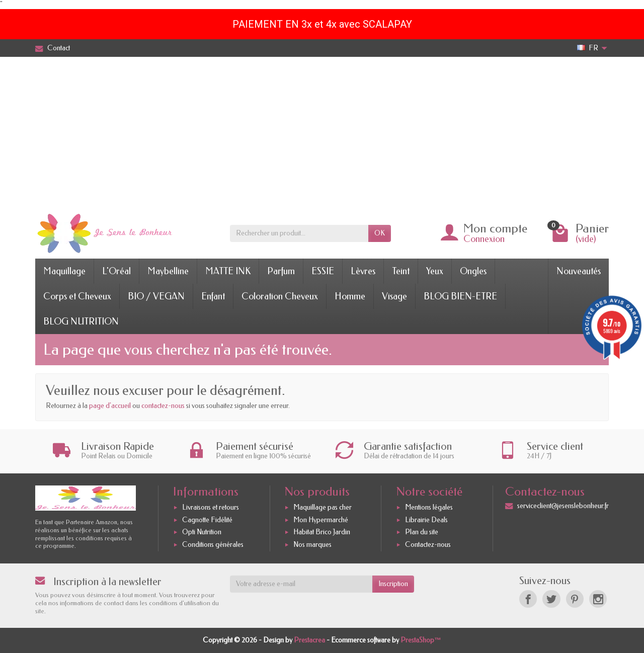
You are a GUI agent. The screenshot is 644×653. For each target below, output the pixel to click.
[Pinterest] (575, 599)
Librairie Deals (426, 520)
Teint (401, 271)
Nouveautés (579, 271)
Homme (350, 296)
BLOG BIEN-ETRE (460, 296)
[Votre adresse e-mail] (301, 584)
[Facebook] (528, 599)
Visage (394, 296)
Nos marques (312, 545)
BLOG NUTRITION (81, 321)
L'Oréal (116, 271)
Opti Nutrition (202, 533)
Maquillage (64, 271)
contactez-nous (163, 406)
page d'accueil (110, 406)
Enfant (213, 296)
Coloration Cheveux (280, 296)
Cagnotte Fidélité (207, 520)
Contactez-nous (428, 545)
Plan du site (422, 533)
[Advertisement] (322, 132)
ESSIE (323, 271)
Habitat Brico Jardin (322, 533)
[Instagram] (598, 599)
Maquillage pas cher (323, 507)
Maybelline (168, 271)
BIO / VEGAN (156, 296)
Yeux (435, 271)
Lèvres (363, 271)
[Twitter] (551, 599)
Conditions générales (213, 545)
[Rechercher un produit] (299, 233)
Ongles (473, 271)
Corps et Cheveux (77, 296)
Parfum (281, 271)
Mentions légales (429, 507)
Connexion (484, 239)
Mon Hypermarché (321, 520)
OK (380, 233)
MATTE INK (228, 271)
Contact (53, 48)
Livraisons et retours (211, 507)
